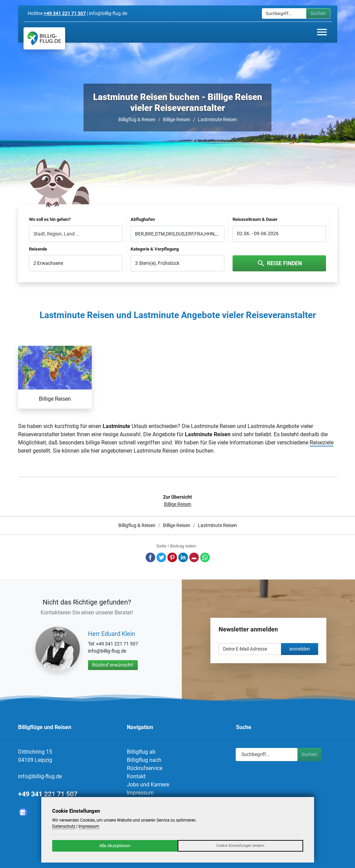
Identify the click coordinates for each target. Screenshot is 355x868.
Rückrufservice (145, 768)
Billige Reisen (177, 119)
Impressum (140, 793)
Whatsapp (205, 557)
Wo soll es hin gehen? (50, 219)
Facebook (150, 557)
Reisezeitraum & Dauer (255, 219)
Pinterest (172, 557)
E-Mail (194, 557)
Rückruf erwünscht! (113, 665)
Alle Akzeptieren (115, 846)
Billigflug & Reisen (137, 119)
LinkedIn (183, 557)
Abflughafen (143, 219)
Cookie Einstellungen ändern (240, 846)
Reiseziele (322, 443)
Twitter (161, 557)
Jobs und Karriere (148, 785)
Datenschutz (64, 826)
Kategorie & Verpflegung (155, 249)
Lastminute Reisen (217, 119)
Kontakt (136, 776)
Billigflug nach (144, 760)
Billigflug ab (141, 752)
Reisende (38, 249)
